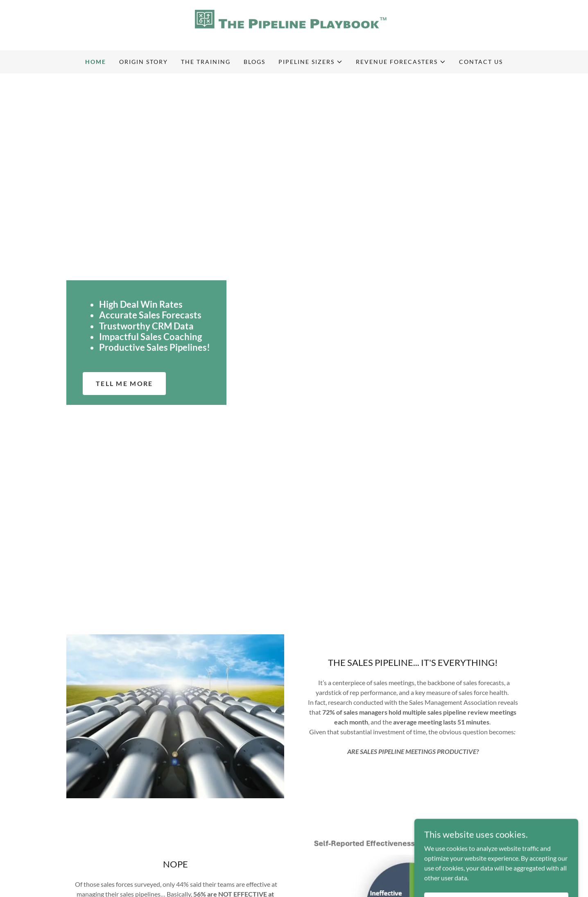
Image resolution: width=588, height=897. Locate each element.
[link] (294, 24)
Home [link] (96, 62)
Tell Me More (124, 383)
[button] (311, 62)
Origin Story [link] (144, 62)
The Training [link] (206, 62)
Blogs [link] (254, 62)
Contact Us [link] (481, 62)
